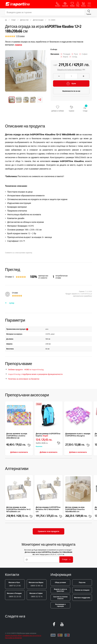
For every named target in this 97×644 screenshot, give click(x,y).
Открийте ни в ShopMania (32, 635)
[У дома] (6, 20)
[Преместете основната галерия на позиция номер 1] (19, 100)
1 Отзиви (20, 36)
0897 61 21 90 (15, 584)
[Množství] (71, 76)
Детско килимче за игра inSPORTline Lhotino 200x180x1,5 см (17, 436)
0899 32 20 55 (14, 595)
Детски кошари (38, 20)
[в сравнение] (29, 445)
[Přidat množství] (83, 76)
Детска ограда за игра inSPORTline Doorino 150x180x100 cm (75, 509)
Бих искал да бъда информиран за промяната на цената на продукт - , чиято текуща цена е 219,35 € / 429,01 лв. (48, 552)
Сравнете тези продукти (49, 531)
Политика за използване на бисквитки (24, 379)
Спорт (14, 20)
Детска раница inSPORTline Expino (48, 435)
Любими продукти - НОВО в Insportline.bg (26, 370)
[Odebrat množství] (59, 76)
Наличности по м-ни (71, 91)
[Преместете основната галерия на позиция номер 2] (26, 100)
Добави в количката (19, 452)
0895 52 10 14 (36, 595)
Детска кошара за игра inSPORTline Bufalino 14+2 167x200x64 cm (18, 509)
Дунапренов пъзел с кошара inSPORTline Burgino (78, 435)
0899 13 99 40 (36, 584)
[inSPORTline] (18, 4)
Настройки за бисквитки (13, 638)
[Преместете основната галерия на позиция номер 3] (33, 100)
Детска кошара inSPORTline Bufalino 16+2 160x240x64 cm (48, 509)
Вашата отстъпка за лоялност (70, 70)
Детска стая (24, 20)
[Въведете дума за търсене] (45, 12)
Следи (66, 559)
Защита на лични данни (13, 635)
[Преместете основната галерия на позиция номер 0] (12, 100)
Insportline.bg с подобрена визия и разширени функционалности (35, 374)
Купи (71, 83)
